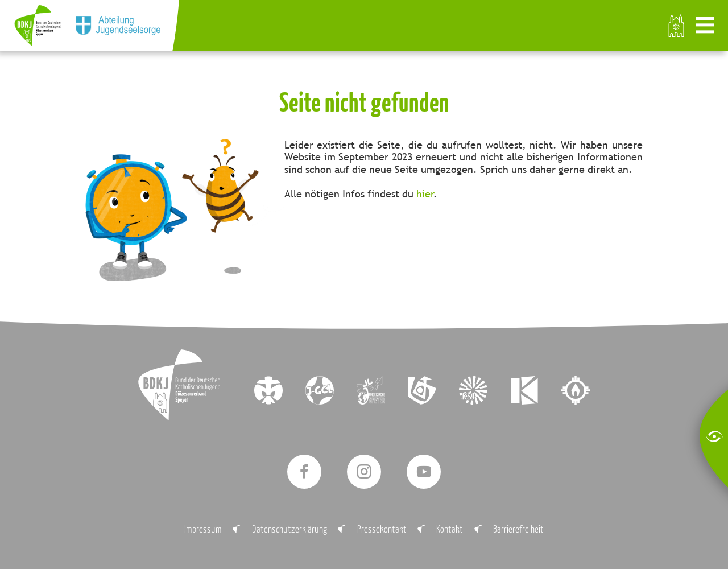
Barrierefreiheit (518, 529)
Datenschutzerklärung (289, 529)
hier (425, 194)
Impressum (203, 529)
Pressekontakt (382, 529)
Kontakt (450, 529)
